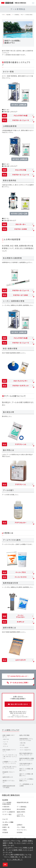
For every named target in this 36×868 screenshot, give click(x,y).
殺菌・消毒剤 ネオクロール (9, 736)
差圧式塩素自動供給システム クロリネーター (26, 754)
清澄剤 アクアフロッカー (9, 781)
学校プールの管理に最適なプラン (26, 769)
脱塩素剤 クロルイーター (9, 773)
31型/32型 (23, 743)
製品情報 (8, 15)
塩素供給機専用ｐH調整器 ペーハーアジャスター (27, 759)
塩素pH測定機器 (24, 735)
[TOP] (7, 3)
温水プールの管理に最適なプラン (26, 775)
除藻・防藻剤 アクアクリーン (9, 751)
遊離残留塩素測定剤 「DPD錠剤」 (9, 787)
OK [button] (5, 865)
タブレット (6, 746)
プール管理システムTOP (11, 730)
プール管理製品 (16, 15)
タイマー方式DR (24, 747)
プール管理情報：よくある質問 (26, 785)
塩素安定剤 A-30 (8, 777)
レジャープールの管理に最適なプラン (27, 780)
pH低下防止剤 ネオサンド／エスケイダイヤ (10, 768)
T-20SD (5, 744)
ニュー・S (6, 742)
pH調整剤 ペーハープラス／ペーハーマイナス (10, 762)
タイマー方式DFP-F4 (25, 750)
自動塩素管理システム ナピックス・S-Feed (26, 740)
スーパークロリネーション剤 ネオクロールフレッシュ (10, 756)
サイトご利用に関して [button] (15, 860)
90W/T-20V (6, 739)
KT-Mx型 (22, 745)
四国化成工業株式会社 (11, 795)
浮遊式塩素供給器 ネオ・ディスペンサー (26, 764)
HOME (3, 15)
